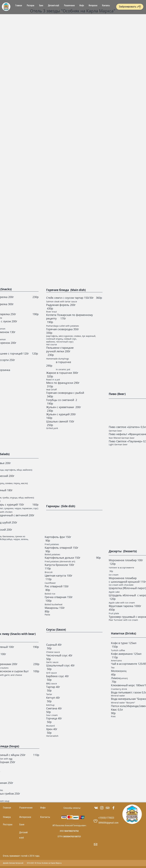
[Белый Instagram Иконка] (102, 808)
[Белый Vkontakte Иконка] (96, 808)
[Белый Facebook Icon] (113, 808)
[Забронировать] (130, 7)
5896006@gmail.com (108, 823)
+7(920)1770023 (106, 818)
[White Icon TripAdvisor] (108, 808)
